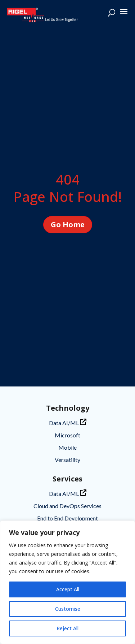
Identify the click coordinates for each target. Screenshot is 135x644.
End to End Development (67, 518)
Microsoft (67, 435)
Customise (68, 609)
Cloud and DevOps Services (67, 506)
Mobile (67, 447)
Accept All (68, 589)
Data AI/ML (68, 422)
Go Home (68, 224)
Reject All (67, 628)
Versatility (67, 460)
